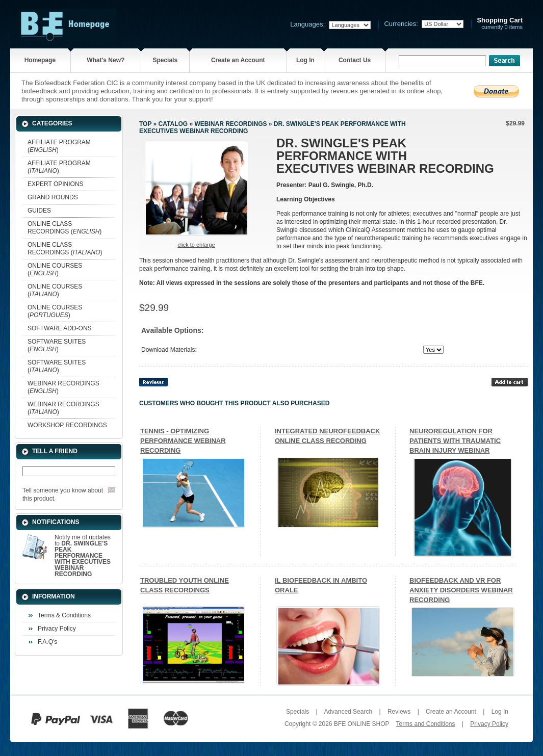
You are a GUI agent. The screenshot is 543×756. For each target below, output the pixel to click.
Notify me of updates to (83, 556)
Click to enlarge (196, 245)
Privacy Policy (57, 629)
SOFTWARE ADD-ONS (60, 328)
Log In (305, 60)
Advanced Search (348, 712)
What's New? (106, 60)
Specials (165, 60)
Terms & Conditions (64, 615)
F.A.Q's (47, 642)
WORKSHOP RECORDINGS (67, 425)
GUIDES (39, 211)
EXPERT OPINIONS (56, 184)
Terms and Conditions (425, 724)
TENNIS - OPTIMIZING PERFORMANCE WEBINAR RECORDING (183, 441)
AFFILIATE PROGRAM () (59, 146)
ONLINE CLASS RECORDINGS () (64, 228)
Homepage (40, 60)
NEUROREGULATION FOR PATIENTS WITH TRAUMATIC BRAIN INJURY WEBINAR (455, 441)
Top (145, 124)
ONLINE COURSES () (55, 269)
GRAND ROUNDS (53, 197)
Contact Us (355, 60)
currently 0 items (500, 24)
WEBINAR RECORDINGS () (63, 387)
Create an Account (238, 60)
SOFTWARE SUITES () (57, 345)
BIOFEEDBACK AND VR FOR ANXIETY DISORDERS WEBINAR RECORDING (461, 590)
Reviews (399, 712)
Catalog (173, 124)
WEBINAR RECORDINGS (230, 124)
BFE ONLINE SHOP (361, 724)
